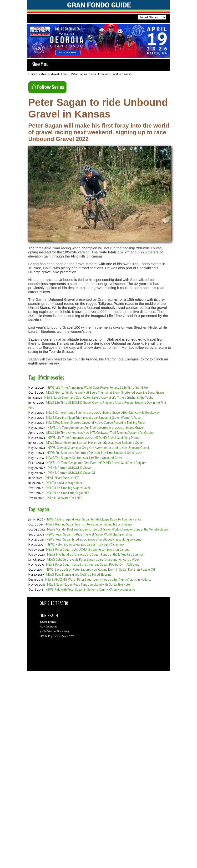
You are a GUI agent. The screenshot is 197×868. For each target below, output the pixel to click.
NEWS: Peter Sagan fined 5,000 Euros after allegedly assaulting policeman (95, 540)
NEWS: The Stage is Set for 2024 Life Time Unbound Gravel (85, 458)
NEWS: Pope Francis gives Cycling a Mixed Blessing (79, 575)
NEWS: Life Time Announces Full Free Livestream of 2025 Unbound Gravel (96, 428)
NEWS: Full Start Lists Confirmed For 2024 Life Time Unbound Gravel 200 (94, 453)
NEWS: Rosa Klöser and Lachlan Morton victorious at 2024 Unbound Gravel (95, 443)
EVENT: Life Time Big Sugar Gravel (68, 488)
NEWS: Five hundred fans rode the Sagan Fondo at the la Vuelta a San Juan (96, 555)
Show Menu (40, 64)
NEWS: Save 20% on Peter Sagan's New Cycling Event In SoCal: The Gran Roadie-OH (100, 570)
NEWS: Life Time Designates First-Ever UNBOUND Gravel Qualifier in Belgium (96, 463)
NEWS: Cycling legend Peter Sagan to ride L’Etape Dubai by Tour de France (93, 520)
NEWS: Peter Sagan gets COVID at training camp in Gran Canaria (88, 550)
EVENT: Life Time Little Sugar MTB (67, 493)
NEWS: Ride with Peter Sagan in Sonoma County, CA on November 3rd (91, 590)
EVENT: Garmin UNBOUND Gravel (70, 468)
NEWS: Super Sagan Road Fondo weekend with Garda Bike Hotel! (89, 585)
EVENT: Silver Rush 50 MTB (62, 478)
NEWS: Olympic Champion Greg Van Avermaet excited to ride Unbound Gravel (98, 448)
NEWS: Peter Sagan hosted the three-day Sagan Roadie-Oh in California (93, 565)
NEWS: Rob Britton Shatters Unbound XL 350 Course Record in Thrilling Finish (96, 423)
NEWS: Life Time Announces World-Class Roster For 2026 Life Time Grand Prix (98, 388)
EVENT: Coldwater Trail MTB (64, 498)
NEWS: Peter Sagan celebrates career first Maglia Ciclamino (85, 545)
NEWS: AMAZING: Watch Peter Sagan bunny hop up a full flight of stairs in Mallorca (98, 580)
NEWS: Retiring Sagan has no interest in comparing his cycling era (89, 525)
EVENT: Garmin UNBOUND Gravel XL (72, 473)
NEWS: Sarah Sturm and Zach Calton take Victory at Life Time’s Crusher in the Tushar (99, 398)
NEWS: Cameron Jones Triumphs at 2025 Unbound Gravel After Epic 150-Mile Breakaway (103, 413)
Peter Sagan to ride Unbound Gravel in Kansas (101, 74)
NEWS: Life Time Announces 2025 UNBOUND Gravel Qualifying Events (93, 438)
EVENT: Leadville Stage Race (64, 483)
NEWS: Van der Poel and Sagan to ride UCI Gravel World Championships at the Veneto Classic (108, 530)
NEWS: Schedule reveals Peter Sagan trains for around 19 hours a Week (93, 560)
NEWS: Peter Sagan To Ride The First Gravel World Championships (89, 535)
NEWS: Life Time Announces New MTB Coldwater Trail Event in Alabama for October (100, 433)
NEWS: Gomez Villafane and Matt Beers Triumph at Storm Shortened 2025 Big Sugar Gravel (105, 393)
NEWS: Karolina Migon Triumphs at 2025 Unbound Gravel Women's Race (93, 418)
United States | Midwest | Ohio (48, 74)
